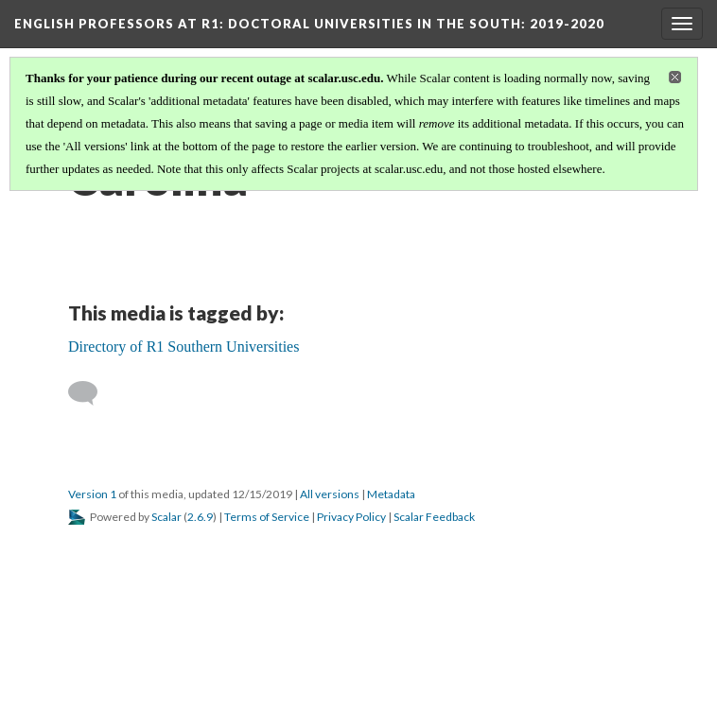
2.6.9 (200, 517)
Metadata (391, 494)
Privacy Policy (351, 517)
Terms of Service (267, 517)
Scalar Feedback (434, 517)
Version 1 (92, 494)
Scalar (166, 517)
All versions (330, 494)
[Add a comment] (91, 393)
